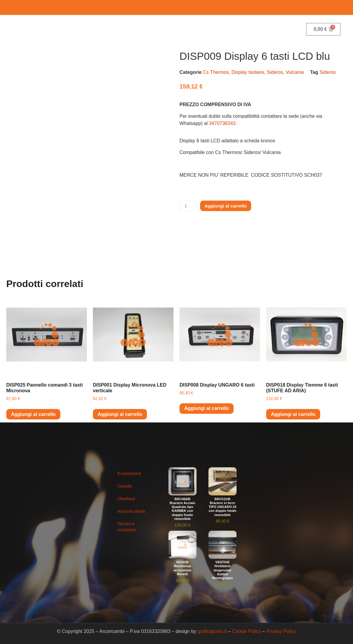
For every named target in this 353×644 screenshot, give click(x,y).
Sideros (275, 72)
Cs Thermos (216, 72)
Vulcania (295, 72)
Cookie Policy (247, 631)
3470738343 (222, 123)
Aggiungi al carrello (228, 206)
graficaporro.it (212, 631)
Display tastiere (248, 72)
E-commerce (129, 474)
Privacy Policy (281, 631)
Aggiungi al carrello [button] (33, 414)
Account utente (131, 511)
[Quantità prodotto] (188, 206)
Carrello (125, 486)
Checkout (126, 499)
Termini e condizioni (127, 527)
